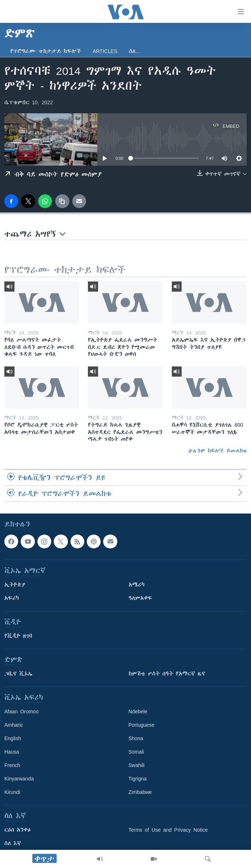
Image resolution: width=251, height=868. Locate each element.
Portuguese (142, 725)
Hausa (12, 752)
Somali (136, 752)
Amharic (14, 725)
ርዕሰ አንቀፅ (17, 830)
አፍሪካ (12, 599)
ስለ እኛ (13, 844)
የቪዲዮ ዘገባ (18, 636)
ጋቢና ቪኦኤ (18, 674)
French (12, 766)
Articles (105, 51)
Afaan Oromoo (21, 712)
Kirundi (12, 792)
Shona (136, 739)
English (13, 739)
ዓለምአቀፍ (140, 599)
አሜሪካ (137, 585)
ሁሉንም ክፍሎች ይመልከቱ (218, 451)
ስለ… (135, 51)
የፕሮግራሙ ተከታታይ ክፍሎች (46, 51)
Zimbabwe (140, 792)
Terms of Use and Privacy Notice (168, 830)
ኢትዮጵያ (15, 585)
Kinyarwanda (19, 779)
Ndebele (138, 712)
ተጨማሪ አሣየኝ (35, 234)
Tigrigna (138, 779)
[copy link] (62, 201)
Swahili (137, 766)
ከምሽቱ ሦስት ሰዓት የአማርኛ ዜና (167, 674)
